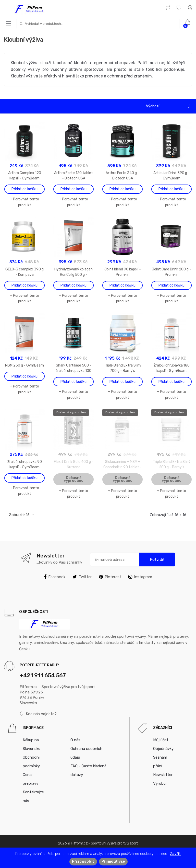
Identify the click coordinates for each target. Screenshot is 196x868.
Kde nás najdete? (38, 714)
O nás (75, 740)
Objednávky (163, 749)
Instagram (140, 577)
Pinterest (110, 577)
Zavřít (175, 854)
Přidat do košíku (24, 189)
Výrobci (160, 783)
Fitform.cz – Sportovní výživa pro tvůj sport (105, 843)
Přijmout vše (113, 861)
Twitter (82, 577)
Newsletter (163, 775)
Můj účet (161, 740)
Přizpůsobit (83, 861)
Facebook (55, 577)
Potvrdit (157, 559)
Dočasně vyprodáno (74, 479)
